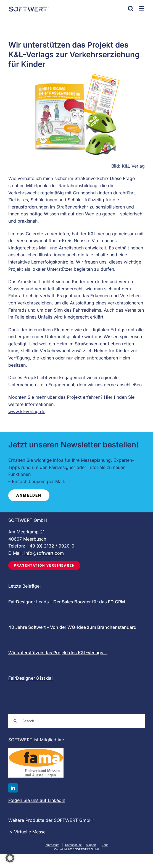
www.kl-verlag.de (27, 411)
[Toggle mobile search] (131, 8)
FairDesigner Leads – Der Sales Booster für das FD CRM (67, 602)
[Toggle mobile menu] (142, 8)
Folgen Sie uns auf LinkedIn (37, 800)
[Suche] (15, 721)
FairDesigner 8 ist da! (31, 678)
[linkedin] (13, 788)
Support (91, 845)
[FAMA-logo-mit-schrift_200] (36, 750)
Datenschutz (73, 845)
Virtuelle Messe (30, 832)
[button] (10, 858)
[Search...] (76, 721)
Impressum (52, 845)
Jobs (105, 845)
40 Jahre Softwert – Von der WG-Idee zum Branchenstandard (72, 627)
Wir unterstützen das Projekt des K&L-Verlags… (58, 653)
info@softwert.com (44, 553)
